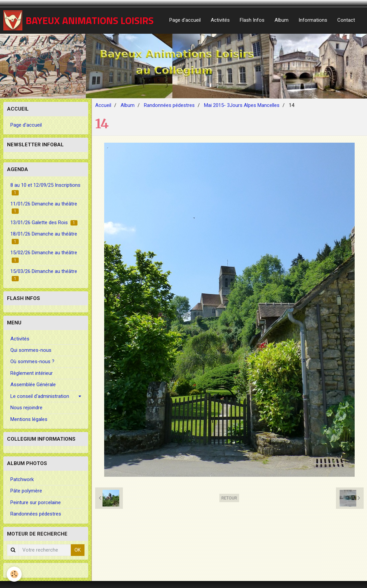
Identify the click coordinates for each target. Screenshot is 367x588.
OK (78, 550)
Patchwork (22, 479)
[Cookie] (14, 574)
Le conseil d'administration (40, 396)
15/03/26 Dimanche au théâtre (44, 275)
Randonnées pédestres (169, 105)
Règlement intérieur (32, 373)
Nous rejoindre (26, 408)
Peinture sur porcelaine (36, 502)
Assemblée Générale (33, 385)
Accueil (103, 105)
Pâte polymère (26, 491)
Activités (220, 20)
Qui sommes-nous (31, 350)
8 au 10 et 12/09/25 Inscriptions (45, 189)
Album (282, 20)
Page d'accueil (185, 20)
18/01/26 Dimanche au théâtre (44, 237)
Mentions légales (29, 419)
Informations (313, 20)
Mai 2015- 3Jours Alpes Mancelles (242, 105)
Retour (229, 498)
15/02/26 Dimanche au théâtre (44, 256)
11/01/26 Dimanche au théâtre (44, 207)
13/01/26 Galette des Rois (44, 223)
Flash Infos (252, 20)
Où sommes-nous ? (32, 361)
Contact (346, 20)
